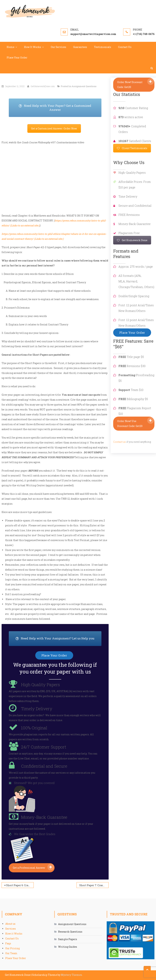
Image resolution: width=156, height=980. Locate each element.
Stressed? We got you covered (34, 783)
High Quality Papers (40, 685)
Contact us (120, 442)
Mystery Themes (71, 975)
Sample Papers (68, 939)
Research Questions (70, 932)
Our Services (58, 47)
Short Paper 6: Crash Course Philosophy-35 (20, 885)
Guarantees (80, 47)
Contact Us (125, 47)
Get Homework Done (132, 240)
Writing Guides (68, 947)
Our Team (11, 953)
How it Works (14, 934)
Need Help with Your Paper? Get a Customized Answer (60, 108)
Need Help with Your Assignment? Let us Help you (58, 639)
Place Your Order (17, 58)
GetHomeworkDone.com (43, 86)
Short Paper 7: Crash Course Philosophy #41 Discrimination (94, 885)
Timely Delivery (37, 709)
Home (11, 47)
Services (11, 929)
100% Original (34, 728)
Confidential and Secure (44, 766)
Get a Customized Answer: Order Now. (54, 128)
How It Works (33, 47)
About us (10, 924)
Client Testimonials (132, 148)
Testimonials (103, 47)
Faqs (8, 943)
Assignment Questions (84, 86)
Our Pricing (12, 948)
